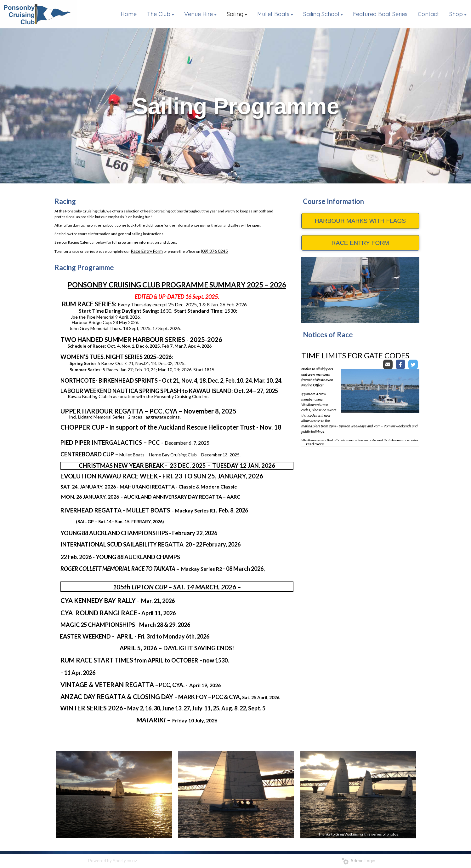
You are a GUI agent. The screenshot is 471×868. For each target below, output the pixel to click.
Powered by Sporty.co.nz (113, 861)
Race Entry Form (147, 251)
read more (315, 444)
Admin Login (358, 861)
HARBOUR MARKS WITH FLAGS (360, 221)
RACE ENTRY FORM (360, 243)
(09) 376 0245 (214, 251)
